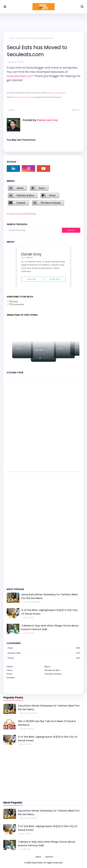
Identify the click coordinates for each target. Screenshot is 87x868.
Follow (32, 279)
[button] (38, 358)
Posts (14, 302)
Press (52, 195)
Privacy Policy (14, 214)
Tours (42, 188)
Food (44, 648)
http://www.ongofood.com (57, 93)
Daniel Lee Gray (47, 120)
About (20, 188)
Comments (17, 304)
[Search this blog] (34, 230)
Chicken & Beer (25, 195)
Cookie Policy (29, 214)
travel (44, 658)
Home (12, 38)
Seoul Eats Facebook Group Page (24, 97)
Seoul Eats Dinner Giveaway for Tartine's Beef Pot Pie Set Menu (50, 596)
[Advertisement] (17, 529)
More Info (55, 279)
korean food (44, 653)
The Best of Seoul (50, 203)
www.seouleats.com (20, 76)
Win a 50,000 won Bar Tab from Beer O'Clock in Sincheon (47, 723)
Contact (21, 203)
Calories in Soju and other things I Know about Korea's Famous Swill (50, 627)
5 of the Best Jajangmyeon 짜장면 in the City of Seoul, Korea (49, 612)
